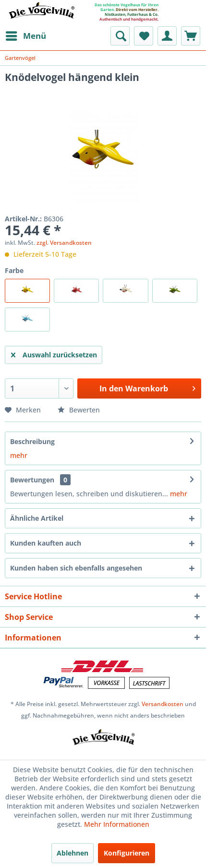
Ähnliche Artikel (37, 518)
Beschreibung (32, 441)
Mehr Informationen (117, 824)
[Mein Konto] (167, 36)
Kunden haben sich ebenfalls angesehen (76, 568)
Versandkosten (163, 704)
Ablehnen (73, 853)
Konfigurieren (127, 853)
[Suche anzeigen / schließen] (120, 36)
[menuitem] (25, 36)
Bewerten (79, 410)
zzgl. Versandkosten (64, 243)
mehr (19, 455)
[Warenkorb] (191, 36)
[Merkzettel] (144, 36)
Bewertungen (32, 480)
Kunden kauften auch (46, 543)
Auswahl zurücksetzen (54, 353)
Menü (26, 35)
